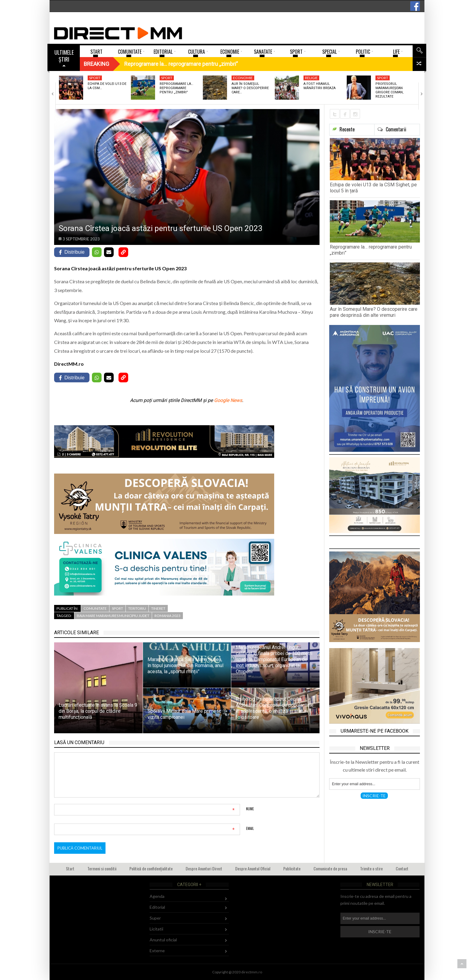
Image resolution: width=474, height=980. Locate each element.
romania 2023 (167, 616)
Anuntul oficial (163, 940)
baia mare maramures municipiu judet (113, 616)
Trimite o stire (371, 868)
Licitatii (156, 929)
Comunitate (95, 608)
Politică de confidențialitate (151, 868)
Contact (402, 868)
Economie (243, 78)
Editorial (157, 907)
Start (70, 868)
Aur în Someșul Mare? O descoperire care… (250, 88)
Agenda (157, 896)
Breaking (96, 64)
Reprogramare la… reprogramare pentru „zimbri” (176, 88)
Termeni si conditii (102, 868)
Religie (311, 78)
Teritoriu (137, 608)
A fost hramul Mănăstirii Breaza (320, 86)
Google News (228, 400)
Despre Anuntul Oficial (253, 868)
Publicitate (292, 868)
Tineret (158, 608)
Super (155, 918)
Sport (95, 78)
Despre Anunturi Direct (204, 868)
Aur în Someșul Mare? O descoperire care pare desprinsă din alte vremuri (374, 312)
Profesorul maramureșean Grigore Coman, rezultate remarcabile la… (390, 92)
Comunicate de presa (330, 868)
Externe (157, 951)
